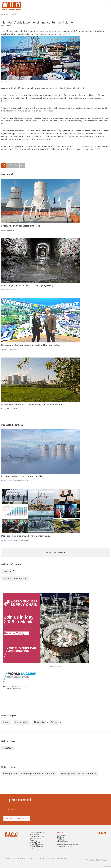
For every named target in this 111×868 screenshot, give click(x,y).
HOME (3, 15)
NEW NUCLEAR (11, 15)
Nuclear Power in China (15, 579)
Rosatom (8, 748)
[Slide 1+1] (55, 667)
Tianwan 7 (8, 571)
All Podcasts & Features (55, 553)
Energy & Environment (37, 833)
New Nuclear (34, 834)
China (6, 722)
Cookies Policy (101, 860)
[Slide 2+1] (59, 667)
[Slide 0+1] (52, 667)
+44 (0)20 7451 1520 (64, 846)
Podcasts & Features (7, 481)
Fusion (32, 848)
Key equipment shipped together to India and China (29, 774)
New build (39, 722)
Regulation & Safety (37, 836)
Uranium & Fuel (35, 842)
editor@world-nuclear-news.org (68, 845)
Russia (54, 722)
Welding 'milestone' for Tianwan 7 (79, 774)
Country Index (35, 850)
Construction (22, 722)
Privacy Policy (91, 860)
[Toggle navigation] (106, 4)
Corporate (33, 840)
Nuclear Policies (35, 838)
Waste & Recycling (36, 844)
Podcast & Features (37, 846)
